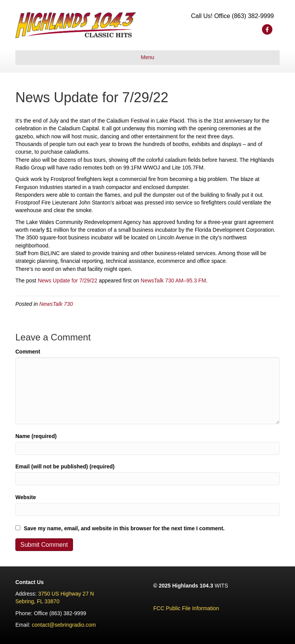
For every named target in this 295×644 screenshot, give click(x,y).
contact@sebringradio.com (64, 625)
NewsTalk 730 (56, 304)
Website (26, 497)
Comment (28, 352)
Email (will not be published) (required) (65, 466)
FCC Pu (163, 608)
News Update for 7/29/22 (67, 281)
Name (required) (36, 436)
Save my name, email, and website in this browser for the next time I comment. (124, 528)
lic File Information (197, 608)
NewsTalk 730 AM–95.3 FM (173, 281)
